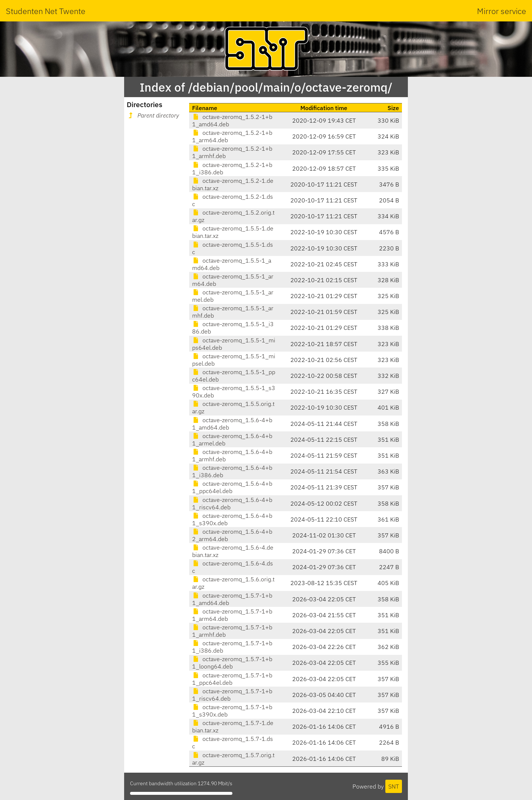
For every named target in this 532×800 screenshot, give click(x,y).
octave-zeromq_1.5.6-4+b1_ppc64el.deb (232, 487)
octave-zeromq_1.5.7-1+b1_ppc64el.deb (232, 679)
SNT (394, 786)
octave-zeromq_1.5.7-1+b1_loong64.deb (232, 663)
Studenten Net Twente (46, 11)
